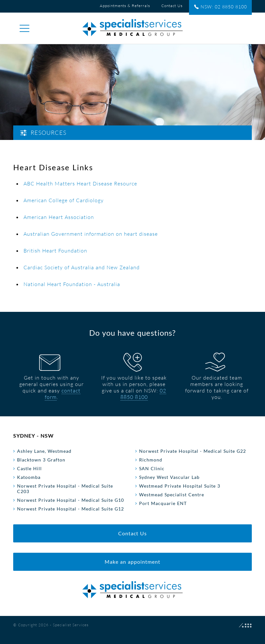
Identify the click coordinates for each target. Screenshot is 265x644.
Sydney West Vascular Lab (169, 477)
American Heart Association (59, 217)
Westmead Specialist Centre (172, 495)
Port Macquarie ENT (163, 503)
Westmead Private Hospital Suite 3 (180, 486)
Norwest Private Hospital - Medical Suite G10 (71, 500)
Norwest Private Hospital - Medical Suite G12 (71, 509)
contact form (63, 394)
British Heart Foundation (55, 251)
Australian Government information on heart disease (91, 234)
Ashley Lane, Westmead (44, 451)
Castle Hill (29, 468)
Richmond (151, 460)
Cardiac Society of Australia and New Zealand (82, 267)
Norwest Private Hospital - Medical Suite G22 (193, 451)
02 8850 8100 (143, 394)
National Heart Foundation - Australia (72, 284)
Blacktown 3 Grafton (41, 460)
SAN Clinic (152, 468)
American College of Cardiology (64, 200)
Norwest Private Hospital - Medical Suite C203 (65, 489)
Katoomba (29, 477)
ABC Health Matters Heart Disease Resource (80, 183)
